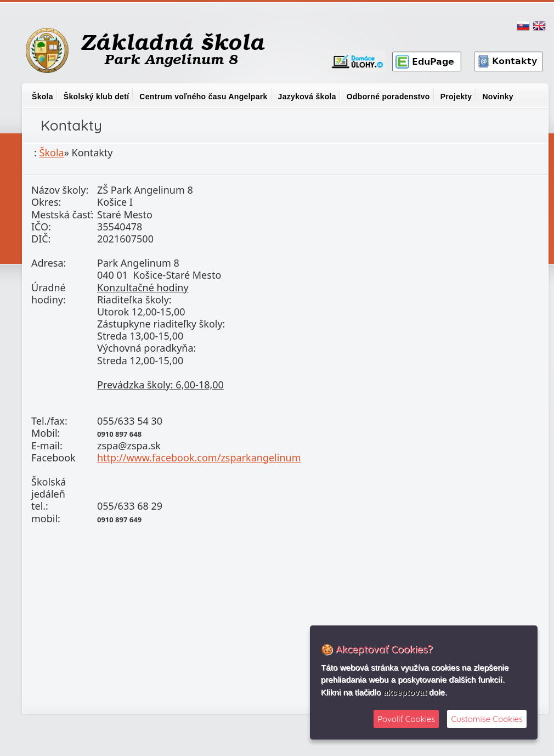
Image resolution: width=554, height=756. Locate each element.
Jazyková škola (307, 97)
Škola (43, 97)
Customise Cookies (487, 719)
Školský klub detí (96, 97)
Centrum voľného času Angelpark (203, 97)
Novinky (498, 97)
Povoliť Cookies (406, 719)
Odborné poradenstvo (388, 97)
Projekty (456, 97)
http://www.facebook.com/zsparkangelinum (199, 458)
